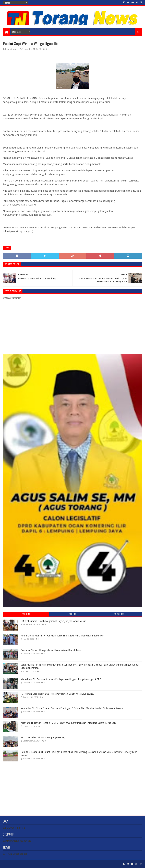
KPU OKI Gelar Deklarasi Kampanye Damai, (43, 737)
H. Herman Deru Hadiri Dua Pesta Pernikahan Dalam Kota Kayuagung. (57, 694)
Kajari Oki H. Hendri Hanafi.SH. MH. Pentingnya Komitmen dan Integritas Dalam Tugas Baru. (69, 723)
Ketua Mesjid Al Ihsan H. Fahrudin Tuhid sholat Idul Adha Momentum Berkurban (62, 636)
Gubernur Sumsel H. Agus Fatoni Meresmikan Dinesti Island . (52, 650)
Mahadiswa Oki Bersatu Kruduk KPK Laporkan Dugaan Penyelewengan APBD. (61, 679)
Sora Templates (22, 864)
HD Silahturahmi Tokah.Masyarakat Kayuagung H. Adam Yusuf (53, 621)
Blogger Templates (41, 864)
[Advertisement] (72, 786)
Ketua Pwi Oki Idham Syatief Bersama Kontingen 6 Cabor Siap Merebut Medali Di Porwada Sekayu (72, 708)
